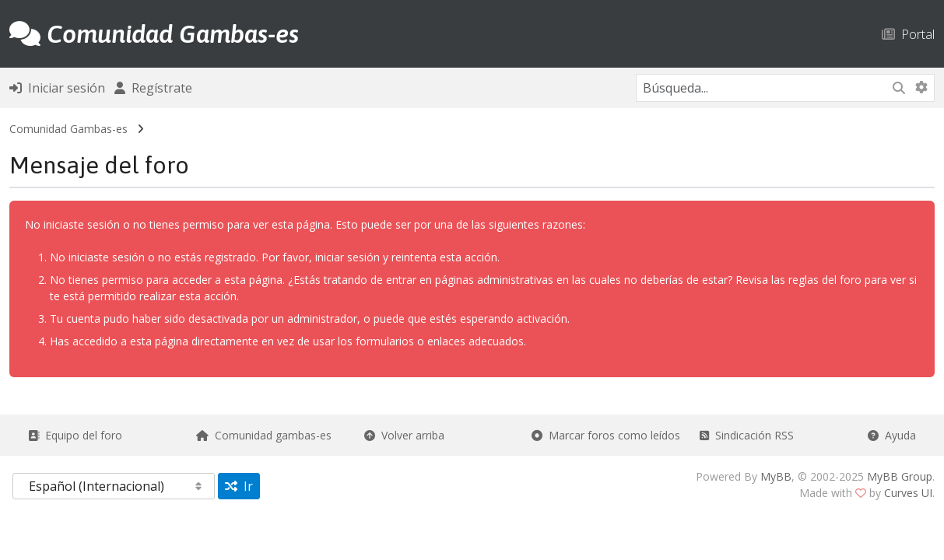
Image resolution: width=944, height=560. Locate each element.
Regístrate (153, 88)
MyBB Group (900, 476)
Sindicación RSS (747, 435)
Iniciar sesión (57, 88)
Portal (908, 34)
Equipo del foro (75, 435)
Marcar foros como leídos (606, 435)
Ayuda (892, 435)
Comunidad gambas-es (264, 435)
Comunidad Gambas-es (68, 129)
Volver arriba (404, 435)
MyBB (776, 476)
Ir (239, 486)
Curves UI (908, 493)
